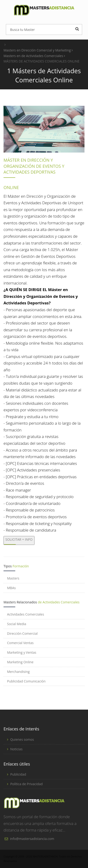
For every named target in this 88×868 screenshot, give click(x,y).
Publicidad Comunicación (26, 681)
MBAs (11, 588)
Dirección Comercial (22, 633)
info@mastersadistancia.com (32, 839)
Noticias (16, 749)
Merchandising (18, 672)
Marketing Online (20, 662)
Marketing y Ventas (22, 652)
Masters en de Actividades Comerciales (34, 56)
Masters (13, 578)
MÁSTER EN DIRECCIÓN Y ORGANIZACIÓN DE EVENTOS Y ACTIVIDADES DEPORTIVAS (34, 166)
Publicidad (18, 774)
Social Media (17, 624)
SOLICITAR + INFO (19, 539)
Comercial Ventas (20, 643)
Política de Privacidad (27, 784)
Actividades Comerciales (26, 614)
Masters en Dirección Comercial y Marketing (38, 50)
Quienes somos (22, 739)
